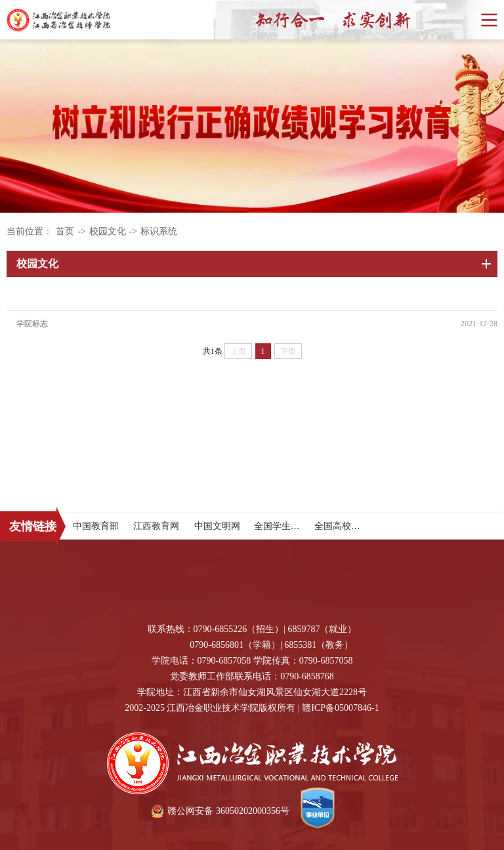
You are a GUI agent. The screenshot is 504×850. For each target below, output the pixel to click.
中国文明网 (217, 526)
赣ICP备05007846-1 (340, 708)
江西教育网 (156, 526)
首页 (65, 231)
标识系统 (159, 231)
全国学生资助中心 (291, 526)
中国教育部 (96, 526)
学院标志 (32, 324)
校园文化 (108, 231)
